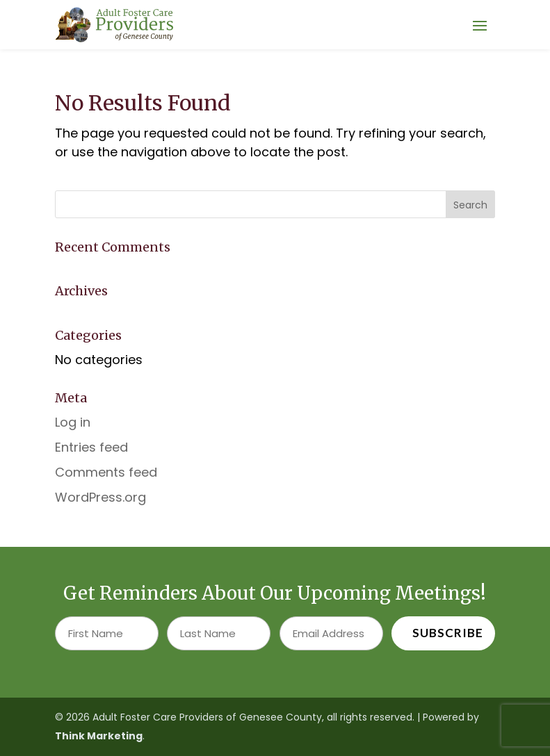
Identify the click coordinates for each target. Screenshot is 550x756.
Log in (73, 422)
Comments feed (106, 472)
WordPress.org (100, 497)
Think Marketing (99, 736)
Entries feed (91, 447)
